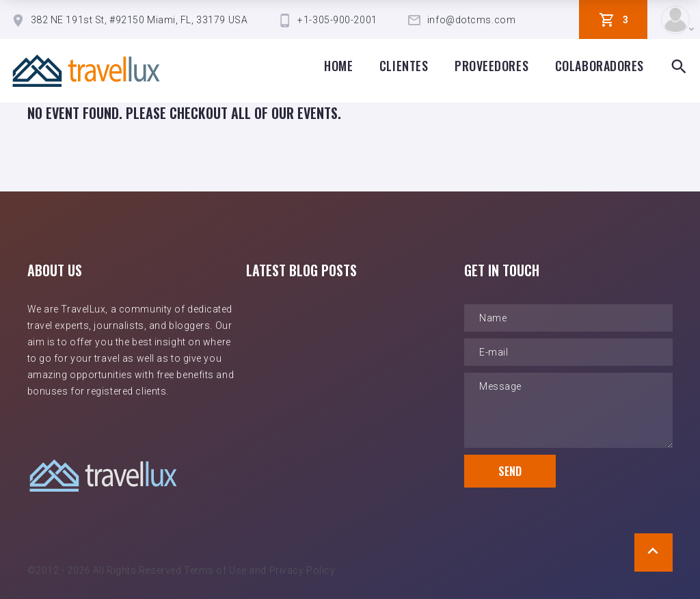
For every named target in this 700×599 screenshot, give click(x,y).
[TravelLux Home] (86, 71)
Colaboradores (600, 66)
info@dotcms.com (471, 20)
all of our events (284, 113)
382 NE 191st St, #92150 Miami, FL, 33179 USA (139, 20)
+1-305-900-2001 (337, 20)
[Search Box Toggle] (679, 67)
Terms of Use (215, 570)
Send (510, 471)
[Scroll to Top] (654, 553)
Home (338, 66)
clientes (404, 66)
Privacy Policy (302, 570)
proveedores (492, 66)
